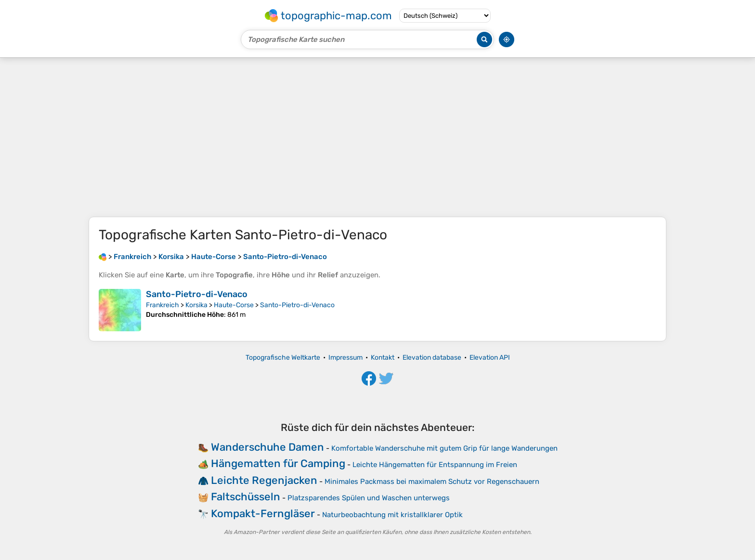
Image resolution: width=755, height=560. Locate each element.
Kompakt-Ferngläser (263, 514)
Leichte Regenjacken (264, 480)
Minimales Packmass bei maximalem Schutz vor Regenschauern (432, 482)
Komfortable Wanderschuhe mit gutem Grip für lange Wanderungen (444, 448)
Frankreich (163, 305)
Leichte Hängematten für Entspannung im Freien (435, 465)
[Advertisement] (377, 137)
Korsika (196, 305)
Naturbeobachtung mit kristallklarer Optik (392, 515)
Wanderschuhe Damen (267, 447)
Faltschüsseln (246, 497)
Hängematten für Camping (278, 463)
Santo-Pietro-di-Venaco (197, 294)
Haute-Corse (234, 305)
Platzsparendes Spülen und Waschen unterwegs (369, 498)
